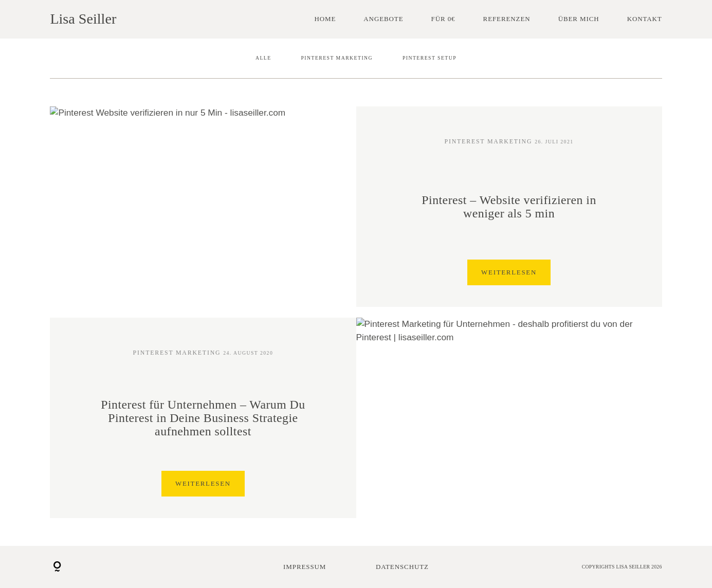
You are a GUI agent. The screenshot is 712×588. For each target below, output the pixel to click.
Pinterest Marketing (337, 58)
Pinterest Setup (430, 58)
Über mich (579, 19)
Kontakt (645, 19)
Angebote (383, 19)
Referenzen (507, 19)
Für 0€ (443, 19)
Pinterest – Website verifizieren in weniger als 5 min (509, 207)
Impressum (305, 567)
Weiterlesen (509, 273)
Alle (263, 58)
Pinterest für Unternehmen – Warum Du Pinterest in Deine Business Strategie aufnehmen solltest (203, 418)
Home (325, 19)
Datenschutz (402, 567)
